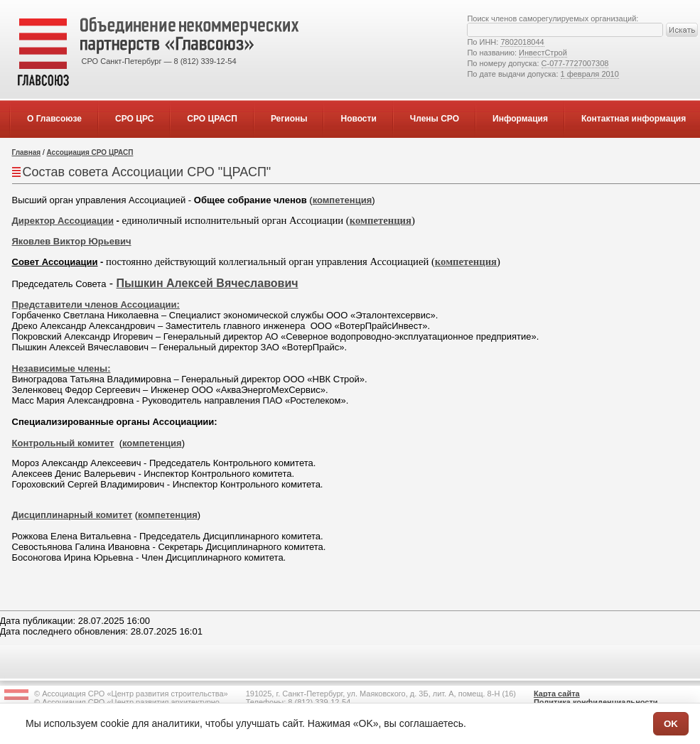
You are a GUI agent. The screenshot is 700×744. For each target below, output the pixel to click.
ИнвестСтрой (543, 53)
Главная (27, 152)
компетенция (343, 200)
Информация (520, 119)
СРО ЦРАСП (212, 119)
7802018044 (522, 42)
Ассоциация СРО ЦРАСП (90, 152)
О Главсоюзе (54, 119)
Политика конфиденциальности (596, 702)
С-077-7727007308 (575, 63)
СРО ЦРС (134, 119)
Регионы (289, 119)
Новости (358, 119)
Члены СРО (435, 119)
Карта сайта (557, 694)
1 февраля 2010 (590, 74)
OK (671, 724)
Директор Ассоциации (63, 221)
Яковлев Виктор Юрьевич (72, 241)
